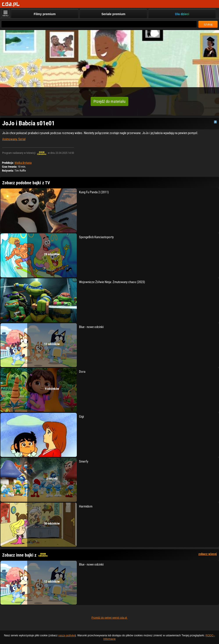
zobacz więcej (208, 554)
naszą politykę (67, 635)
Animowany (10, 139)
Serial (22, 139)
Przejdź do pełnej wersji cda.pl (110, 618)
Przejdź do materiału (109, 101)
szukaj (208, 24)
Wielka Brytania (23, 163)
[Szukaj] (99, 24)
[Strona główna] (11, 4)
